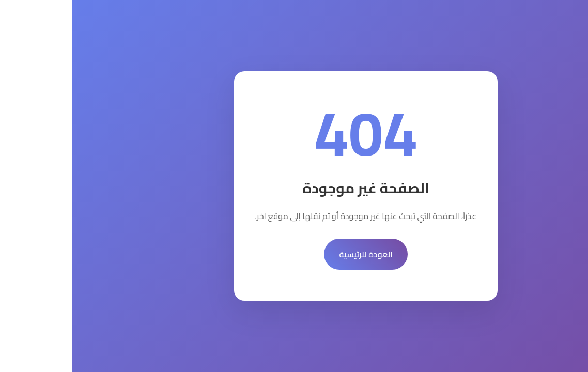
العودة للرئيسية (294, 254)
